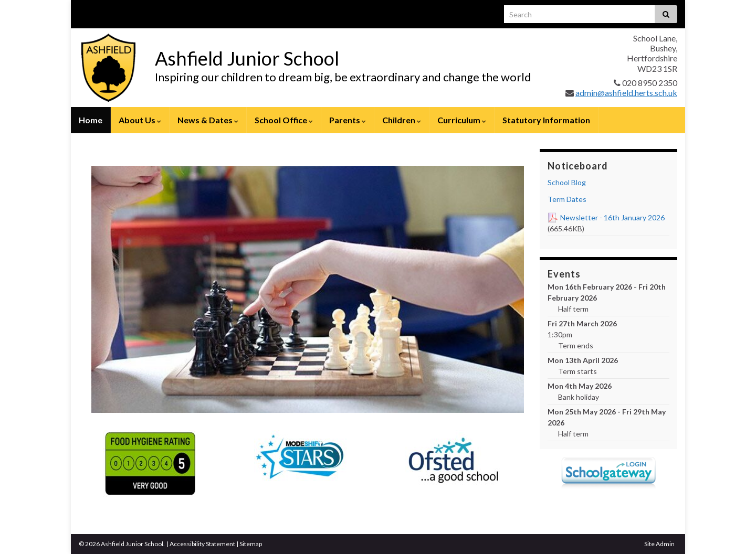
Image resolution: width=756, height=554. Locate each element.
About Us (140, 120)
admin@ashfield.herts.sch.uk (626, 93)
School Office (284, 120)
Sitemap (251, 544)
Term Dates (567, 199)
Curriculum (462, 120)
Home (91, 120)
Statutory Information (546, 120)
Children (402, 120)
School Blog (567, 182)
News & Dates (208, 120)
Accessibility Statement (202, 544)
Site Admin (659, 544)
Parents (348, 120)
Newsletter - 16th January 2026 (612, 217)
